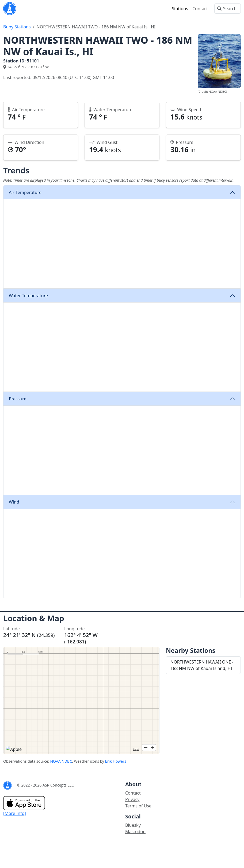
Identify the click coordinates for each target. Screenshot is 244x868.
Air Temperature (25, 192)
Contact (200, 9)
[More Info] (15, 813)
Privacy (132, 799)
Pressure (18, 399)
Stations (180, 9)
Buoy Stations (17, 27)
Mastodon (135, 832)
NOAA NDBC (61, 761)
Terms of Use (138, 806)
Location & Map (34, 618)
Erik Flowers (116, 761)
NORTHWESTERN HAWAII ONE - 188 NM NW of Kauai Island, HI (202, 665)
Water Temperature (28, 296)
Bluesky (133, 825)
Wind (14, 502)
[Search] (228, 9)
